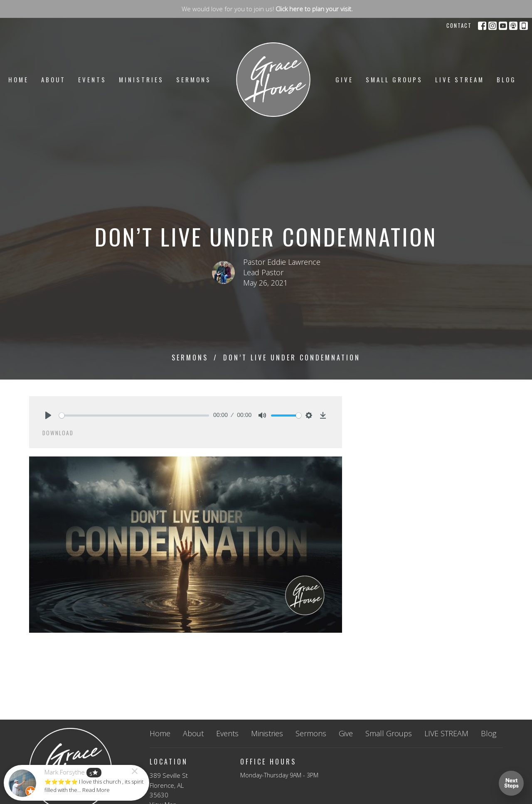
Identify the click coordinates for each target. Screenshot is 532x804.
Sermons (194, 79)
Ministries (141, 79)
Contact (459, 25)
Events (92, 79)
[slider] (134, 416)
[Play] (48, 415)
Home (18, 79)
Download (58, 433)
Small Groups (394, 79)
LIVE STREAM (460, 79)
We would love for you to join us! (267, 9)
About (53, 79)
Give (344, 79)
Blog (506, 79)
